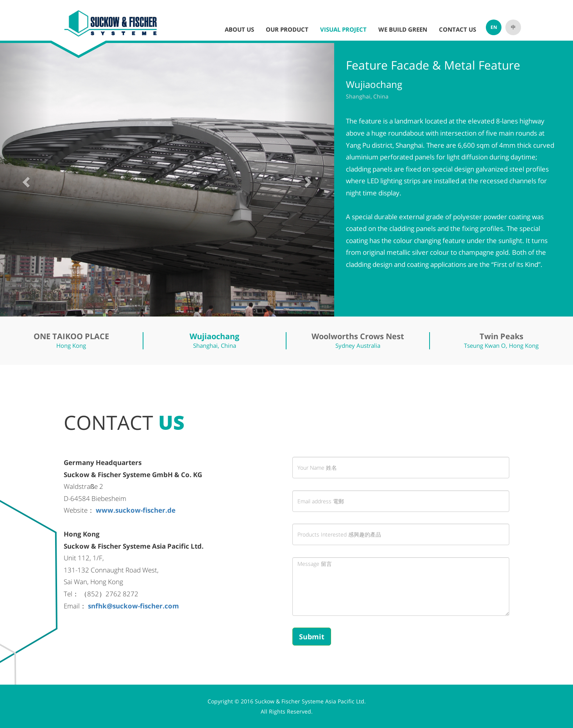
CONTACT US (458, 29)
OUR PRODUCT (287, 29)
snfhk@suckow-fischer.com (133, 606)
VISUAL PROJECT (343, 29)
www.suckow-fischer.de (136, 510)
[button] (25, 180)
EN (494, 27)
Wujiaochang (214, 336)
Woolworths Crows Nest (358, 336)
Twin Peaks (501, 336)
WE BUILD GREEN (403, 29)
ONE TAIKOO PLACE (71, 336)
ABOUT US (239, 29)
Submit (312, 637)
